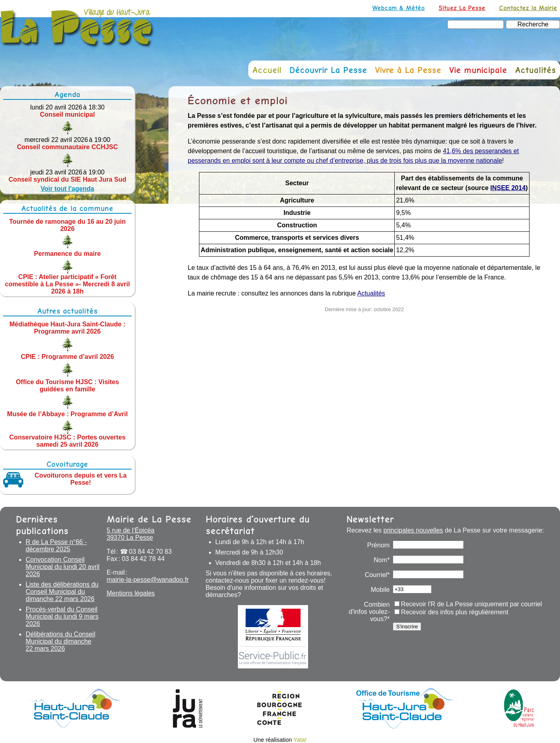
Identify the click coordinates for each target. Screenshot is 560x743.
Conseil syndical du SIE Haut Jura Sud (67, 179)
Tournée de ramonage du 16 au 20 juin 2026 (67, 225)
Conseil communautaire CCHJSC (67, 147)
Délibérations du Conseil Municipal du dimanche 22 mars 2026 (60, 641)
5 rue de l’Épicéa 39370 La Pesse (131, 534)
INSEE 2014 (508, 188)
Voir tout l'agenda (67, 189)
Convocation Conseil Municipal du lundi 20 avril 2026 (63, 567)
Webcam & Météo (399, 8)
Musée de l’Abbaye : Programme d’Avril (68, 414)
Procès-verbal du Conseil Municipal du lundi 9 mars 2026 (62, 616)
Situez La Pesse (462, 8)
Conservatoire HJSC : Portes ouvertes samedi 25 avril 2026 (67, 441)
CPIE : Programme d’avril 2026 (67, 357)
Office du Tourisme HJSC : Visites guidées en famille (67, 385)
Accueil (267, 70)
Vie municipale (478, 70)
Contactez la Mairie (528, 8)
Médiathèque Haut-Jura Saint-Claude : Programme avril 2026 (68, 328)
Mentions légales (131, 593)
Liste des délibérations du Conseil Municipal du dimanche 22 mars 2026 (62, 592)
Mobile (380, 590)
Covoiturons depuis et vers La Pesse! (80, 479)
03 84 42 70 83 (150, 552)
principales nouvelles (413, 530)
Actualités (536, 70)
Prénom (378, 545)
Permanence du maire (67, 254)
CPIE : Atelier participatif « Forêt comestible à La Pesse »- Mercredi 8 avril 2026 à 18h (67, 284)
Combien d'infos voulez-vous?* (369, 612)
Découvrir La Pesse (328, 70)
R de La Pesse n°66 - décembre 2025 (56, 546)
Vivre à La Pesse (408, 70)
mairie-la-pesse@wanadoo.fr (148, 580)
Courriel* (377, 575)
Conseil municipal (68, 114)
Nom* (381, 560)
